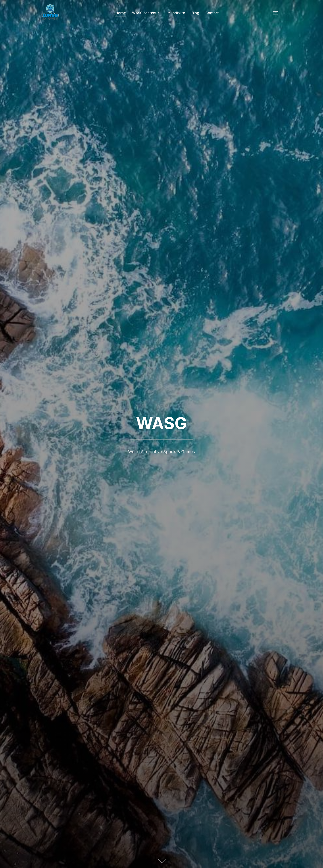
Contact (212, 13)
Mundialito (176, 13)
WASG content (147, 13)
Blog (195, 13)
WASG (161, 423)
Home (121, 13)
